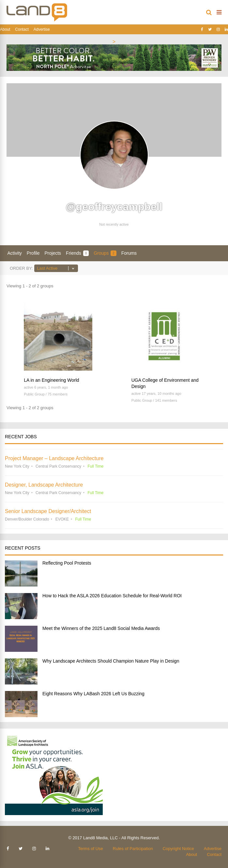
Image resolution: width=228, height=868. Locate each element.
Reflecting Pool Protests (67, 563)
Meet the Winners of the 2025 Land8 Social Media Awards (101, 628)
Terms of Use (91, 849)
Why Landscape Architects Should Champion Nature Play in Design (111, 661)
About (5, 29)
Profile (33, 253)
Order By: (21, 268)
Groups (105, 253)
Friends (77, 253)
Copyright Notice (178, 849)
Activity (15, 253)
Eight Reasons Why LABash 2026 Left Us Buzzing (93, 694)
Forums (129, 253)
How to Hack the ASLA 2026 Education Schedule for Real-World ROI (112, 596)
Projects (53, 253)
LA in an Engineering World (51, 380)
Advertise (42, 29)
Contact (22, 29)
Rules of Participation (133, 849)
